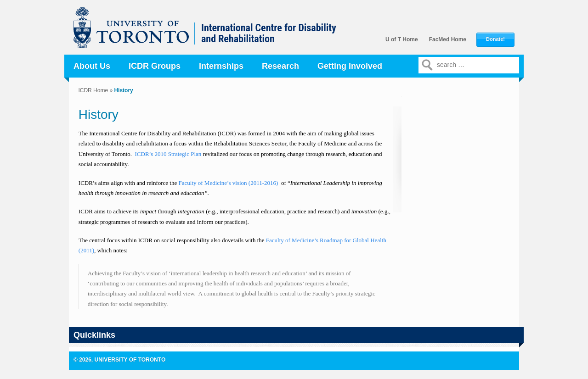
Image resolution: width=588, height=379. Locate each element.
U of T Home (402, 39)
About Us (92, 66)
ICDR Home (93, 90)
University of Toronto (136, 32)
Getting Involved (350, 66)
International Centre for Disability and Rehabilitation (269, 33)
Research (280, 66)
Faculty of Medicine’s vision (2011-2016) (229, 183)
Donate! (495, 39)
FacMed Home (448, 39)
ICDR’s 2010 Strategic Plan (168, 154)
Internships (221, 66)
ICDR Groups (155, 66)
